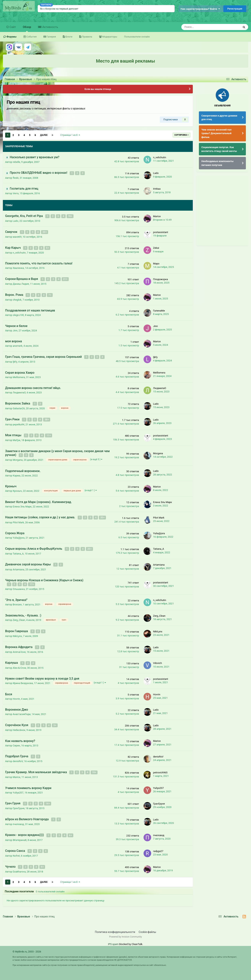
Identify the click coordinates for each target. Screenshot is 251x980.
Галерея (51, 37)
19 (94, 768)
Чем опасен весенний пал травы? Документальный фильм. (216, 133)
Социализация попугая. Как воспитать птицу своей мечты (219, 149)
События (31, 37)
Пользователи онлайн (137, 37)
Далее (44, 135)
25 (90, 546)
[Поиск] (201, 27)
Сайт (12, 27)
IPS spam (113, 938)
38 (47, 418)
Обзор (27, 29)
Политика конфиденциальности (115, 926)
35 (103, 515)
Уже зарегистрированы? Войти (200, 9)
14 (48, 799)
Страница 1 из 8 (70, 135)
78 (70, 216)
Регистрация (235, 9)
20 (45, 232)
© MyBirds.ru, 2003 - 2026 (27, 945)
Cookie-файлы (147, 926)
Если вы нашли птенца (98, 89)
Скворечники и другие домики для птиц (219, 118)
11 (49, 433)
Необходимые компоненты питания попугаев (218, 163)
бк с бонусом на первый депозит (59, 9)
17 (32, 581)
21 (65, 278)
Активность (50, 27)
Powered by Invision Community (125, 931)
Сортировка (182, 135)
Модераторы (109, 37)
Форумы (11, 37)
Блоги (69, 37)
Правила (87, 37)
